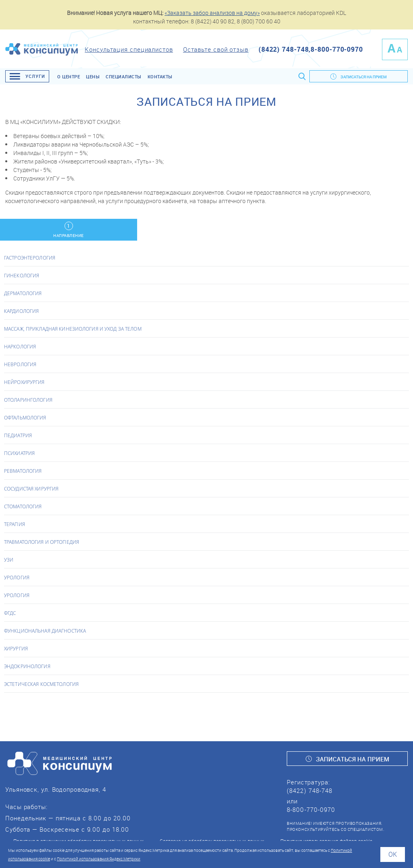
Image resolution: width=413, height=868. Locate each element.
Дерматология (23, 293)
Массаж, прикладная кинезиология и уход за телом (73, 329)
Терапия (15, 524)
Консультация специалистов (129, 49)
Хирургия (16, 648)
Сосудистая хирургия (31, 489)
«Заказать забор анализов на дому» (212, 13)
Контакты (160, 77)
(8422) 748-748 (310, 790)
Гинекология (22, 275)
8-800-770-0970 (337, 49)
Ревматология (23, 471)
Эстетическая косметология (41, 684)
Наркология (20, 346)
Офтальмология (25, 417)
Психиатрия (19, 453)
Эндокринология (27, 666)
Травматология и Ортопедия (42, 542)
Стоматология (23, 506)
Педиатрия (18, 435)
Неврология (20, 364)
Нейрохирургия (24, 382)
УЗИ (9, 560)
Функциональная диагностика (45, 631)
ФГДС (10, 613)
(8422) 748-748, (285, 49)
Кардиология (21, 311)
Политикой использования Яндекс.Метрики (99, 859)
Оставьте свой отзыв (216, 49)
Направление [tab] (69, 230)
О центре (69, 77)
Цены (93, 77)
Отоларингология (28, 400)
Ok (393, 854)
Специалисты (124, 77)
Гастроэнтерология (30, 258)
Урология (17, 577)
